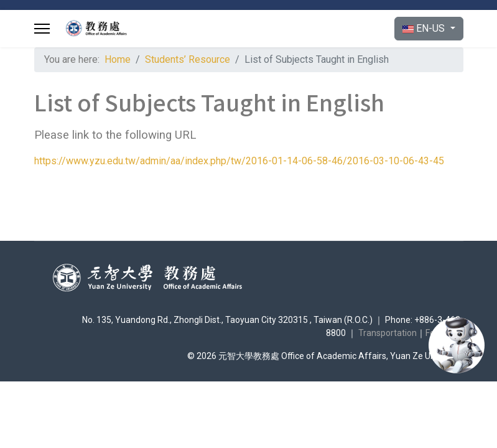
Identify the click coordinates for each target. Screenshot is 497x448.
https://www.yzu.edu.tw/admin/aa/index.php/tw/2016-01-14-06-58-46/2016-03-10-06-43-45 (239, 161)
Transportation (388, 333)
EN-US (425, 28)
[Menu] (42, 29)
